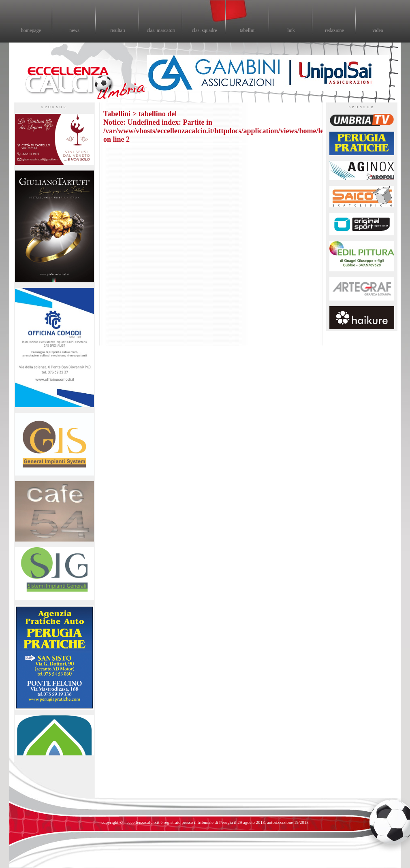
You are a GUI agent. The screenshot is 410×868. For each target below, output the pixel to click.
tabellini (248, 30)
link (291, 30)
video (378, 30)
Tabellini (117, 114)
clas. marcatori (161, 30)
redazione (334, 30)
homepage (31, 30)
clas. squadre (205, 30)
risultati (118, 30)
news (74, 30)
